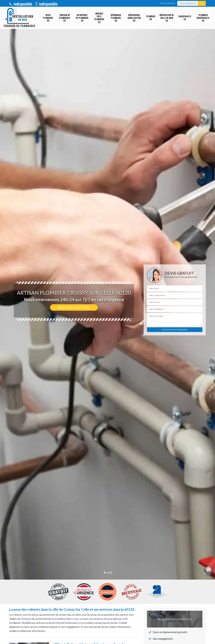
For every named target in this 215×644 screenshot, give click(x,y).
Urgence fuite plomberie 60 (99, 18)
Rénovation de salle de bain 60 (167, 18)
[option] (107, 322)
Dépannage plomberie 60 (116, 18)
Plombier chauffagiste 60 (203, 18)
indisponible (21, 4)
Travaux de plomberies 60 (65, 18)
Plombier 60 (151, 18)
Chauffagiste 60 (185, 18)
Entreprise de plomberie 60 (82, 18)
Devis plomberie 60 (48, 18)
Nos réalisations (74, 307)
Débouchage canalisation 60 (134, 18)
